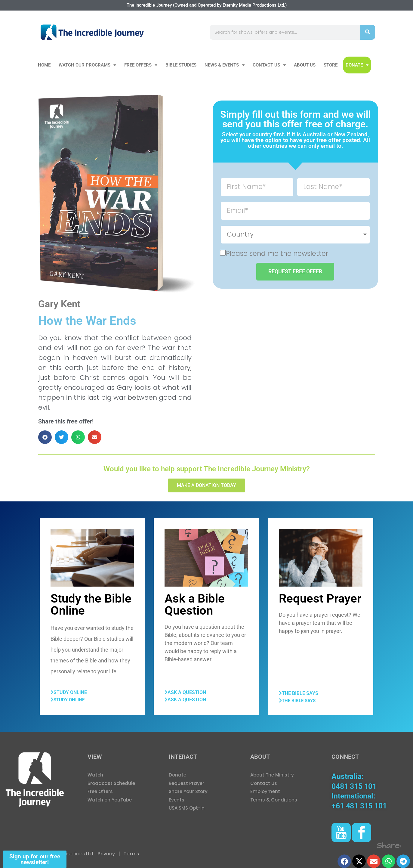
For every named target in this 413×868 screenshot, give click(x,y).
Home (44, 65)
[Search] (368, 32)
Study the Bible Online (91, 604)
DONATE (357, 65)
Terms (131, 854)
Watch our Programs (87, 65)
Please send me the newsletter (277, 253)
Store (331, 65)
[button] (45, 437)
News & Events (225, 65)
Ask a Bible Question (195, 604)
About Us (305, 65)
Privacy (106, 854)
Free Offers (141, 65)
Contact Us (269, 65)
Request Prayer (320, 598)
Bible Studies (181, 65)
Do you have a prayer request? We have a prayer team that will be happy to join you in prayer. (320, 623)
